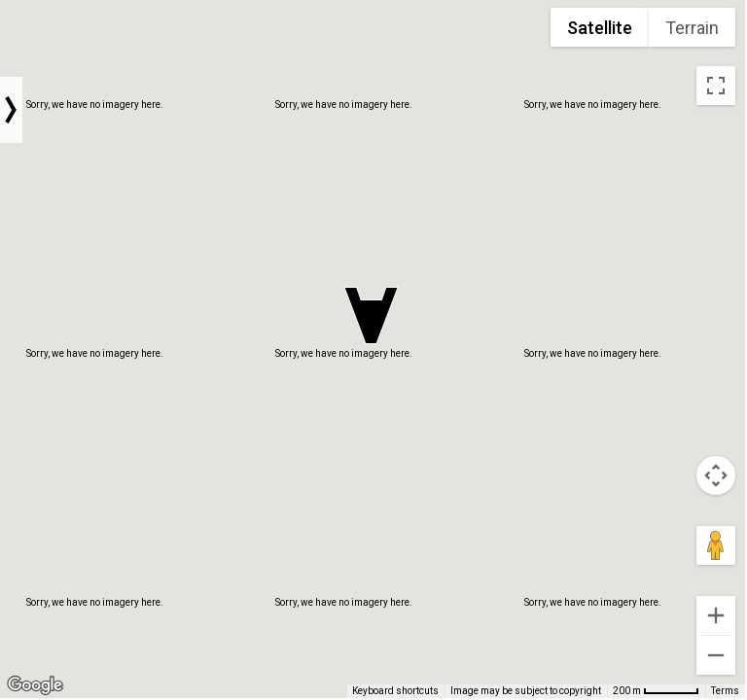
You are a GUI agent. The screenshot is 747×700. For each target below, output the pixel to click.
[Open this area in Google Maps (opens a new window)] (35, 685)
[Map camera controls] (716, 475)
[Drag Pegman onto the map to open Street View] (716, 545)
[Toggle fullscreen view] (716, 86)
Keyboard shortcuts (395, 691)
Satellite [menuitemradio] (600, 28)
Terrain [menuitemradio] (692, 28)
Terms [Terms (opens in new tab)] (725, 691)
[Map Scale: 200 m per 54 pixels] (656, 691)
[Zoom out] (716, 655)
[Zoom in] (716, 615)
